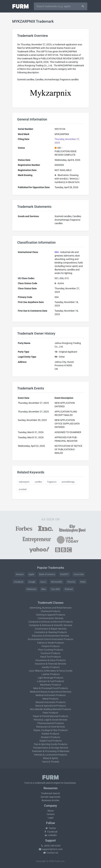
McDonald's (57, 582)
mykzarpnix (24, 482)
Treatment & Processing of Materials (50, 751)
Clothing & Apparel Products (50, 615)
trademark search (44, 783)
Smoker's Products (50, 737)
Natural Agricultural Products (51, 706)
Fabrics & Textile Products (51, 643)
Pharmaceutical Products (51, 723)
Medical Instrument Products (51, 695)
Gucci (43, 582)
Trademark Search (50, 793)
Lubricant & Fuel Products (50, 681)
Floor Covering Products (51, 650)
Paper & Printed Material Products (50, 716)
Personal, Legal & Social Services (50, 720)
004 (57, 252)
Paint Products (50, 713)
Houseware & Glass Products (50, 660)
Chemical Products (50, 611)
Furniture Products (50, 653)
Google (32, 582)
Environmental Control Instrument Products (50, 639)
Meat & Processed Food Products (50, 688)
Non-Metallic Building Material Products (50, 709)
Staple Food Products (51, 741)
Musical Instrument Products (51, 702)
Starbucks (31, 589)
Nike (44, 589)
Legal (51, 818)
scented (23, 489)
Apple (31, 574)
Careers (51, 814)
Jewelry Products (51, 667)
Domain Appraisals (50, 797)
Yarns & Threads (51, 762)
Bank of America (47, 574)
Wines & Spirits (50, 758)
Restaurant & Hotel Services (51, 727)
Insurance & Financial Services (50, 664)
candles (38, 482)
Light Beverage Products (50, 678)
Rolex (83, 582)
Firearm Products (51, 646)
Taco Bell (55, 589)
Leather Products (51, 674)
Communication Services (50, 618)
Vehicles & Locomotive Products (50, 755)
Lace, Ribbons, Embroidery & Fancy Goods (50, 671)
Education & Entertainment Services (50, 636)
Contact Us (51, 853)
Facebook (19, 582)
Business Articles (50, 800)
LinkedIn (51, 835)
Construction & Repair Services (51, 629)
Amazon (20, 574)
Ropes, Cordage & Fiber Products (51, 730)
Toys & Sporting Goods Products (50, 744)
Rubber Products (50, 734)
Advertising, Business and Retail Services (50, 608)
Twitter (50, 828)
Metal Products (50, 699)
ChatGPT (64, 574)
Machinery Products (50, 685)
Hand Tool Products (50, 657)
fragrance (52, 482)
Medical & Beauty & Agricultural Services (51, 692)
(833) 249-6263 (51, 846)
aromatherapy (68, 482)
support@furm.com (51, 849)
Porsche (71, 582)
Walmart (69, 589)
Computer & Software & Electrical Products (50, 622)
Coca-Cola (79, 574)
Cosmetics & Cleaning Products (51, 632)
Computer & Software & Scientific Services (50, 625)
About (51, 811)
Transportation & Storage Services (50, 748)
